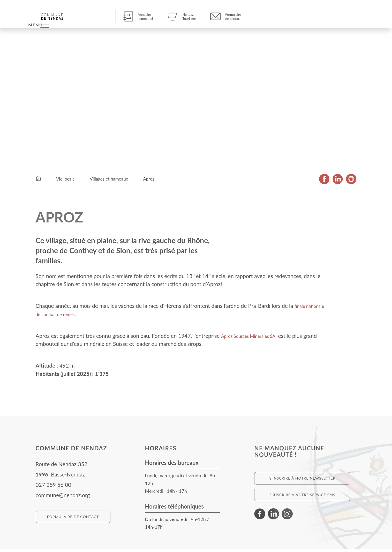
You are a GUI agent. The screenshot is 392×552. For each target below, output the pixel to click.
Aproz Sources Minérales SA (254, 338)
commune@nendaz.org (63, 498)
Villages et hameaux (109, 182)
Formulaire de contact (73, 520)
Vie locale (65, 182)
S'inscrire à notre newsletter (303, 481)
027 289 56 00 (54, 488)
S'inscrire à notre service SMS (302, 498)
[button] (94, 17)
